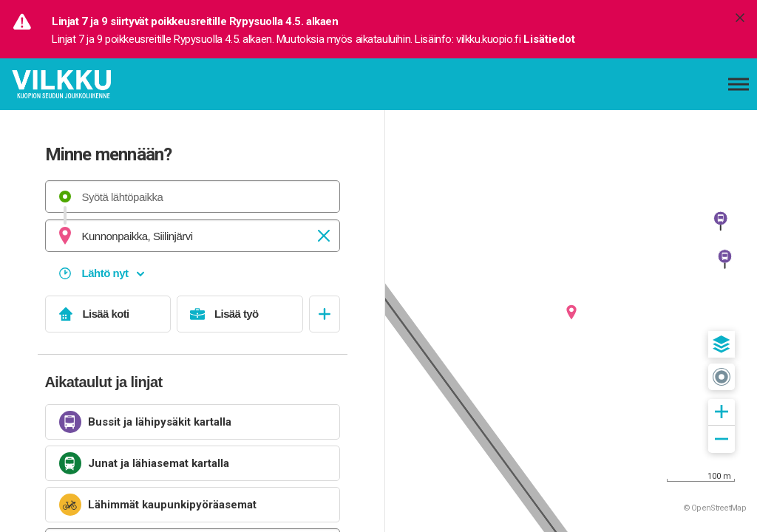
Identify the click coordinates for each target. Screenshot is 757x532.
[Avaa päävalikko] (739, 84)
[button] (722, 344)
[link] (193, 422)
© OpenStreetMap (715, 508)
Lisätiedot (549, 39)
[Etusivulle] (85, 84)
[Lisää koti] (108, 314)
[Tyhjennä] (324, 236)
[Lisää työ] (240, 314)
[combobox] (193, 197)
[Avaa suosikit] (325, 314)
